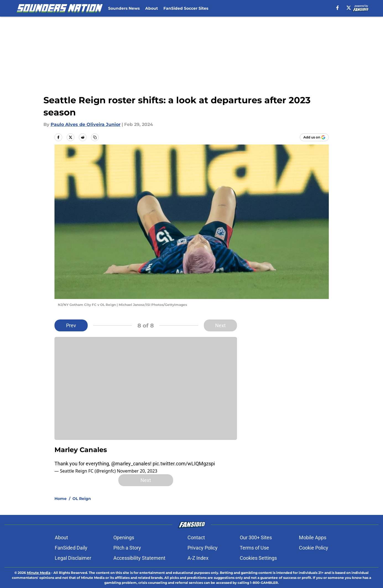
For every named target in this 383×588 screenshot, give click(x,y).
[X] (349, 8)
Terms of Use (254, 548)
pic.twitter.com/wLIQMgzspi (184, 464)
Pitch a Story (127, 548)
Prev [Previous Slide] (71, 325)
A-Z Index (198, 558)
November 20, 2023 (137, 471)
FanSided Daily (71, 548)
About (152, 8)
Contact (196, 537)
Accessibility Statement (139, 558)
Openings (124, 537)
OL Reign (82, 499)
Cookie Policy (314, 548)
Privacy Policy (203, 548)
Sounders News (124, 8)
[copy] (95, 137)
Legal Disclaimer (73, 558)
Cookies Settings (258, 558)
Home (61, 499)
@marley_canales (131, 464)
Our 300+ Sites (256, 537)
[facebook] (338, 8)
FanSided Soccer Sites (186, 8)
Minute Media (39, 573)
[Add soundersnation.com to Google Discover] (314, 137)
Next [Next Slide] (220, 325)
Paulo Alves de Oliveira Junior (86, 124)
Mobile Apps (313, 537)
